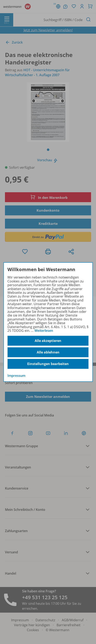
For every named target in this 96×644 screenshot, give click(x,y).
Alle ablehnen (48, 352)
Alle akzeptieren (48, 341)
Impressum (16, 376)
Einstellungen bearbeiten (48, 364)
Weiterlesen (44, 331)
